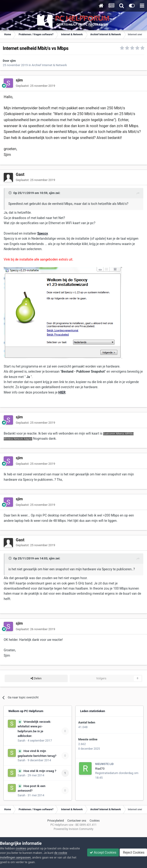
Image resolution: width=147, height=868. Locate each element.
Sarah (21, 741)
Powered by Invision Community (74, 829)
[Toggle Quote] (10, 193)
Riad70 (100, 769)
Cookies (95, 821)
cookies (21, 848)
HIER (62, 392)
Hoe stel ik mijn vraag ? (40, 771)
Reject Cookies (133, 852)
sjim (13, 61)
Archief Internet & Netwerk (49, 65)
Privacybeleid (56, 821)
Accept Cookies (103, 852)
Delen (36, 678)
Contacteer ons (77, 821)
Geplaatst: (35, 86)
